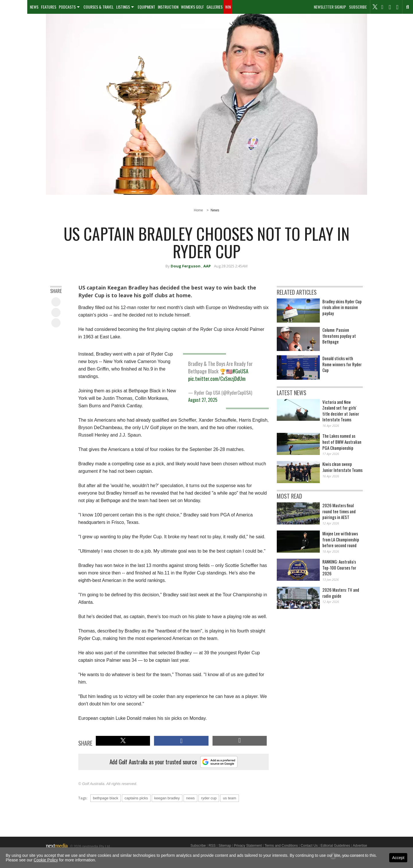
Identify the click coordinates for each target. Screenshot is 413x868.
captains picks (136, 798)
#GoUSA (240, 371)
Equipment (146, 7)
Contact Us (309, 846)
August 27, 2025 (203, 400)
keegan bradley (167, 798)
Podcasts (67, 7)
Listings (123, 7)
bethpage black (106, 798)
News (34, 7)
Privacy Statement (248, 846)
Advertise (360, 846)
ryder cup (209, 798)
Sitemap (225, 846)
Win (228, 7)
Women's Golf (192, 7)
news (190, 798)
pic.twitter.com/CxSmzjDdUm (217, 379)
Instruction (168, 7)
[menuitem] (14, 7)
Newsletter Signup (330, 7)
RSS (212, 846)
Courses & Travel (99, 7)
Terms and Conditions (281, 846)
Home (198, 210)
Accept (398, 858)
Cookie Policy (46, 860)
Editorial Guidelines (335, 846)
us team (229, 798)
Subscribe (358, 7)
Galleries (215, 7)
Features (49, 7)
